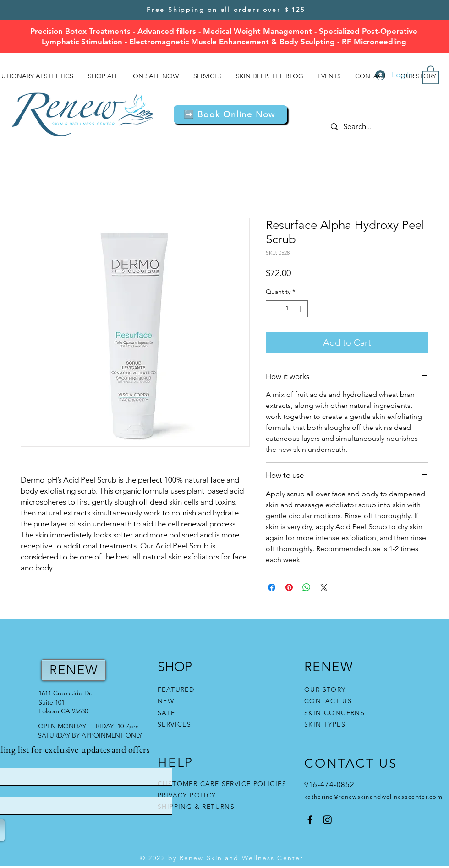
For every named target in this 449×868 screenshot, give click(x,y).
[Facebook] (310, 820)
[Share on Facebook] (272, 587)
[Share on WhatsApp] (307, 587)
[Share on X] (324, 587)
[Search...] (381, 127)
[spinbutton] (287, 309)
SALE (167, 713)
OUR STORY (325, 689)
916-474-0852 (331, 784)
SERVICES (174, 724)
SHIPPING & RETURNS (196, 807)
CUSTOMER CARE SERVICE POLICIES (222, 784)
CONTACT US (328, 701)
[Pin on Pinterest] (289, 587)
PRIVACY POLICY (188, 795)
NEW (166, 701)
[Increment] (301, 309)
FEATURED (176, 689)
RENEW (74, 670)
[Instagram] (327, 820)
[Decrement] (273, 309)
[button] (230, 114)
